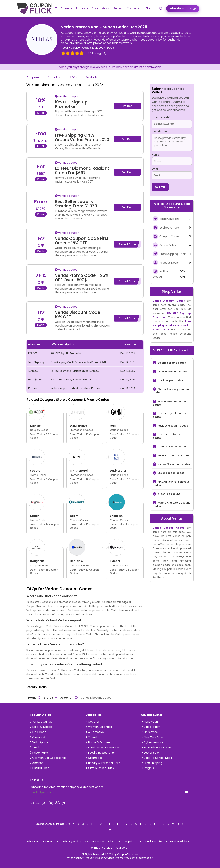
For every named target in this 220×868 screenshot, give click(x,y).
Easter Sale (150, 753)
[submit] (187, 792)
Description (159, 131)
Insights (148, 768)
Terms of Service (101, 848)
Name (155, 155)
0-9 (68, 824)
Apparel (92, 722)
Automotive (95, 732)
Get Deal (127, 106)
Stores (48, 698)
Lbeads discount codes (172, 447)
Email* (156, 169)
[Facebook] (44, 803)
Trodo (35, 747)
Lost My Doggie (41, 727)
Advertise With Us (178, 841)
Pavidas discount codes (172, 426)
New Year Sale (152, 737)
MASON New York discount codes (172, 483)
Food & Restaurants (100, 753)
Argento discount (168, 494)
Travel (91, 737)
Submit (160, 187)
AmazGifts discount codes (168, 436)
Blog (149, 8)
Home (32, 698)
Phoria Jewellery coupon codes (171, 391)
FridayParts (39, 753)
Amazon (37, 763)
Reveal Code (127, 244)
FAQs (73, 77)
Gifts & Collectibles (100, 768)
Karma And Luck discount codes (171, 504)
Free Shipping (152, 763)
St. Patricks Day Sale (156, 747)
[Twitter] (57, 803)
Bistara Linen (40, 768)
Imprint (130, 841)
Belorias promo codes (171, 363)
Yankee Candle (41, 722)
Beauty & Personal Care (103, 763)
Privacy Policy (72, 841)
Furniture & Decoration (102, 747)
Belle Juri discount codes (173, 455)
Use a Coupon (95, 841)
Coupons (33, 77)
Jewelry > (67, 698)
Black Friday (151, 727)
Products (82, 8)
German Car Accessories (48, 758)
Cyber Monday (152, 742)
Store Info (55, 77)
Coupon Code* (161, 117)
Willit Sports (39, 742)
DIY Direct (38, 732)
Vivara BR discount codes (174, 464)
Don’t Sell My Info (150, 841)
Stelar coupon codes (171, 473)
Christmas (149, 732)
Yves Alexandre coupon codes (170, 403)
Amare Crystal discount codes (170, 415)
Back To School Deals (157, 758)
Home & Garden (98, 742)
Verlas (177, 292)
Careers (122, 848)
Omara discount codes (172, 372)
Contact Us (51, 841)
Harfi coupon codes (170, 380)
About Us (33, 841)
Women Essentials (99, 727)
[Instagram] (64, 803)
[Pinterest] (51, 803)
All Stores (114, 841)
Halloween (150, 722)
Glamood (37, 737)
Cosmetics (94, 758)
